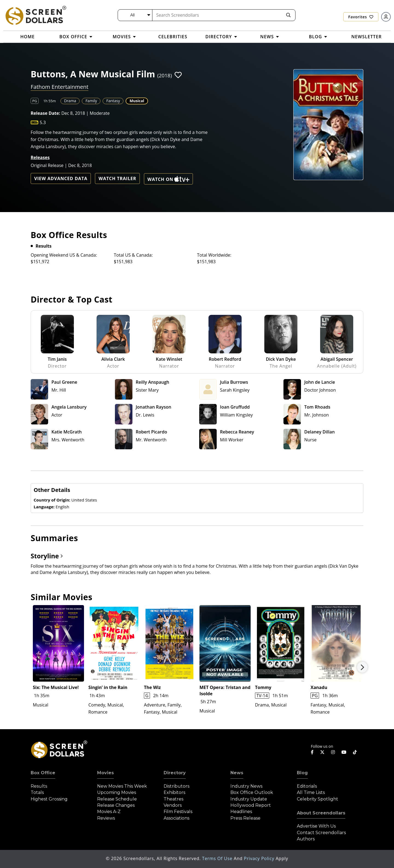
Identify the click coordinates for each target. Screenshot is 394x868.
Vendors (173, 805)
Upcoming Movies (117, 792)
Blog (302, 773)
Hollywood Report (251, 805)
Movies (105, 773)
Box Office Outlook (252, 792)
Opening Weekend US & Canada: (64, 255)
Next (362, 667)
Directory (175, 773)
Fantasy (113, 101)
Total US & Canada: (133, 255)
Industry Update (249, 799)
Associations (176, 818)
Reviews (106, 818)
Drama (70, 101)
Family (91, 101)
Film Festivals (178, 812)
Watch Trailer (117, 178)
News (237, 773)
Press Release (245, 818)
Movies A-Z (109, 812)
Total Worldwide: (214, 255)
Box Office (43, 773)
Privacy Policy (260, 858)
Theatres (173, 799)
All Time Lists (311, 792)
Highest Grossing (49, 799)
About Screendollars (321, 813)
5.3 (43, 122)
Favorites (361, 17)
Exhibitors (174, 792)
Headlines (241, 812)
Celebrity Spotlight (318, 799)
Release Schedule (117, 799)
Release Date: (45, 113)
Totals (37, 792)
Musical (137, 101)
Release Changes (116, 805)
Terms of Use (218, 858)
